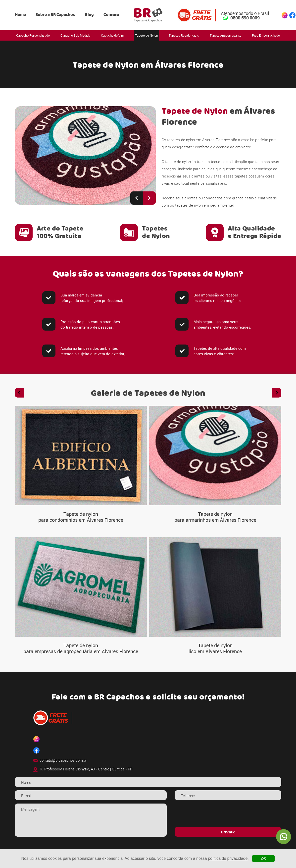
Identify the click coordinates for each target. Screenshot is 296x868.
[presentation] (228, 813)
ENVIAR (228, 832)
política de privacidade (228, 858)
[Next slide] (149, 198)
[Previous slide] (137, 198)
